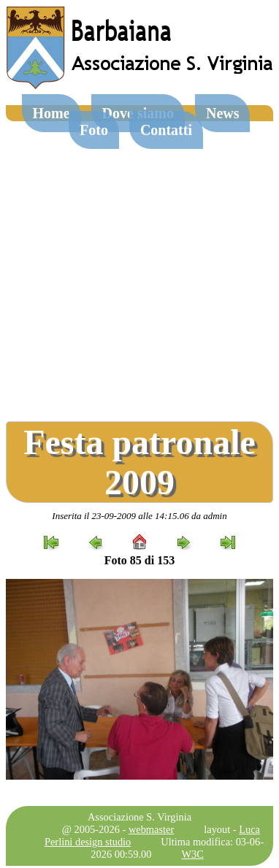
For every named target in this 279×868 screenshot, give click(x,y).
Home (51, 113)
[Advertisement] (137, 265)
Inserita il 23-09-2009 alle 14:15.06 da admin (139, 516)
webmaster (151, 829)
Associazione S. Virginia (139, 817)
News (223, 113)
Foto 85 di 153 (139, 560)
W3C (193, 854)
